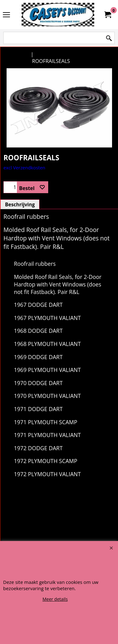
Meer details (55, 599)
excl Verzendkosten (24, 239)
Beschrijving (20, 276)
